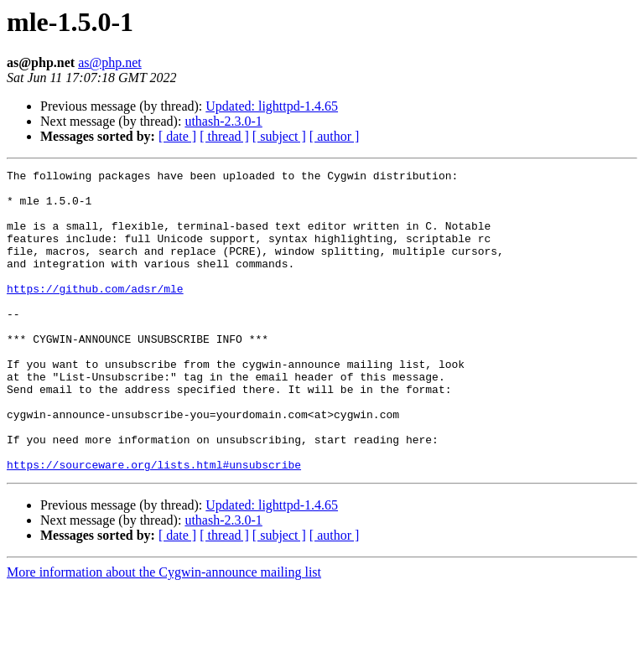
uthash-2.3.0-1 (223, 121)
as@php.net (110, 62)
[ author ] (335, 136)
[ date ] (177, 136)
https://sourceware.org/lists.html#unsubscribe (154, 525)
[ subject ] (279, 136)
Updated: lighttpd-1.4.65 (272, 106)
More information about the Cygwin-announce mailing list (164, 632)
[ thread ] (224, 136)
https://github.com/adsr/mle (95, 313)
